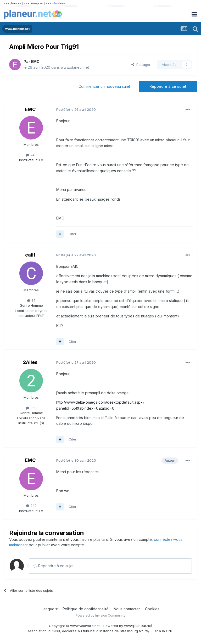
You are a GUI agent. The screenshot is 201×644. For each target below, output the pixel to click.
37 (31, 300)
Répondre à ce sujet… (55, 566)
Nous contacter (127, 609)
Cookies (152, 609)
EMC (35, 62)
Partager (141, 65)
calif (30, 255)
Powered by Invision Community (100, 615)
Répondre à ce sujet (168, 86)
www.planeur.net (13, 3)
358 (31, 408)
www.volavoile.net (55, 3)
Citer (72, 234)
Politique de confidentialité (86, 609)
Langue (50, 609)
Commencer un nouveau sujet (104, 86)
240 (31, 155)
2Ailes (30, 362)
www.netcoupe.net (33, 3)
